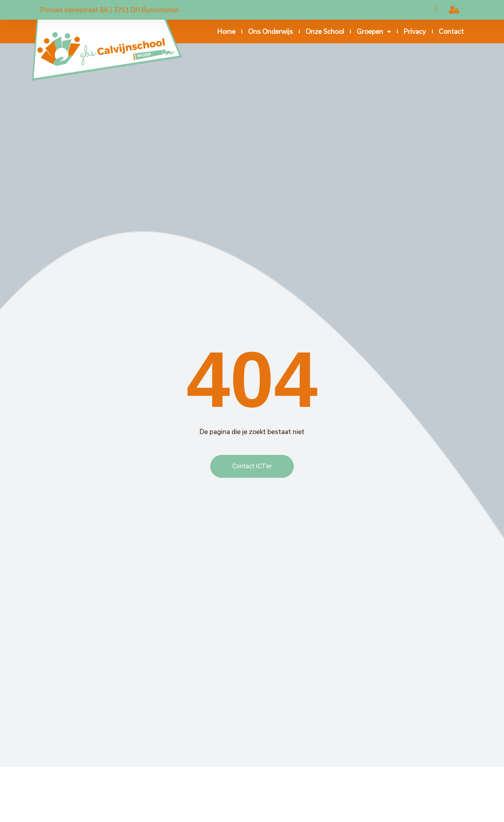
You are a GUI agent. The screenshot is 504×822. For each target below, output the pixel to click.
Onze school (325, 31)
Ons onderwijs (271, 31)
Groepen (374, 32)
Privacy (415, 31)
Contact (451, 31)
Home (226, 31)
